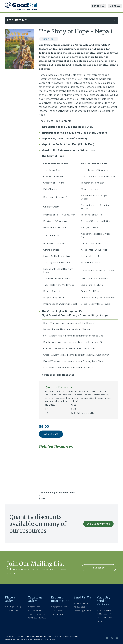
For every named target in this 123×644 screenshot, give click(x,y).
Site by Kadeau (49, 639)
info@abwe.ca (34, 607)
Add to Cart (51, 434)
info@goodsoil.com (59, 607)
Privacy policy (37, 639)
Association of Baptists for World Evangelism (62, 637)
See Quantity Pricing (98, 524)
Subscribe (99, 568)
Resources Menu (18, 20)
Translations (47, 39)
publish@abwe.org (13, 607)
